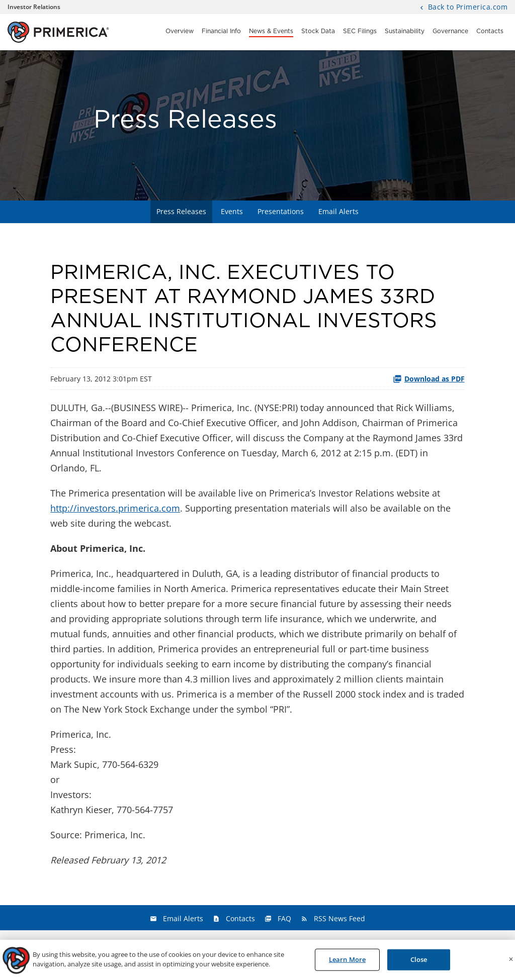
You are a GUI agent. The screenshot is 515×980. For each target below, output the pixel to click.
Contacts (490, 31)
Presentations (281, 211)
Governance (450, 31)
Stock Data (318, 31)
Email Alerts (338, 211)
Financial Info (221, 31)
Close (419, 962)
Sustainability (405, 31)
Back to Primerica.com (466, 8)
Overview (180, 31)
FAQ (284, 918)
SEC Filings (360, 31)
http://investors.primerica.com (115, 508)
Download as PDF (429, 379)
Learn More (347, 962)
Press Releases (181, 211)
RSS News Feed (339, 918)
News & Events (271, 31)
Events (232, 211)
